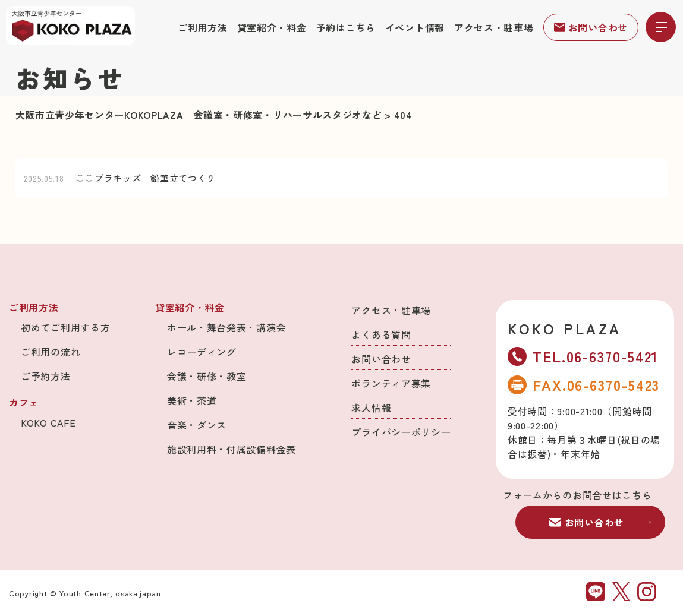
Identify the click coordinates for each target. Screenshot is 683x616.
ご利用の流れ (51, 352)
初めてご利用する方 (65, 327)
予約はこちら (346, 27)
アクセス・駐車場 (494, 27)
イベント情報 (415, 27)
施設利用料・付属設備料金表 (232, 449)
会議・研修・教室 (207, 376)
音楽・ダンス (197, 425)
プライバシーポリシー (401, 432)
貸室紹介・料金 (272, 27)
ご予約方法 (46, 376)
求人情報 (371, 407)
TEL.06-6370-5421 (583, 356)
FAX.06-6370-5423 (584, 385)
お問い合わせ (591, 27)
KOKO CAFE (48, 422)
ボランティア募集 (391, 383)
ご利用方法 (203, 27)
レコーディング (202, 352)
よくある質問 (381, 334)
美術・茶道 (192, 400)
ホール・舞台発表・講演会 (226, 327)
